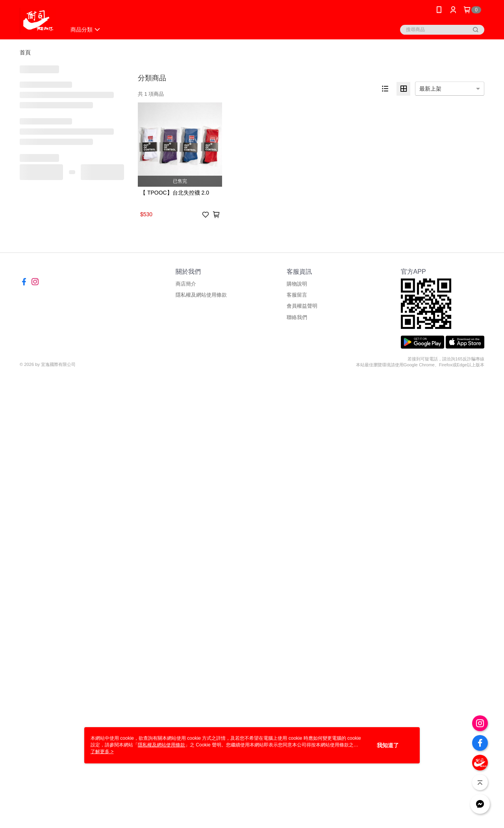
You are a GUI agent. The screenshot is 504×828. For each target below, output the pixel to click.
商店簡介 (186, 284)
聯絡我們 (297, 317)
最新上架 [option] (430, 89)
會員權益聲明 (302, 306)
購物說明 (297, 284)
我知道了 (388, 745)
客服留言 (297, 295)
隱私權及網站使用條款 (201, 295)
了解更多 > (102, 752)
